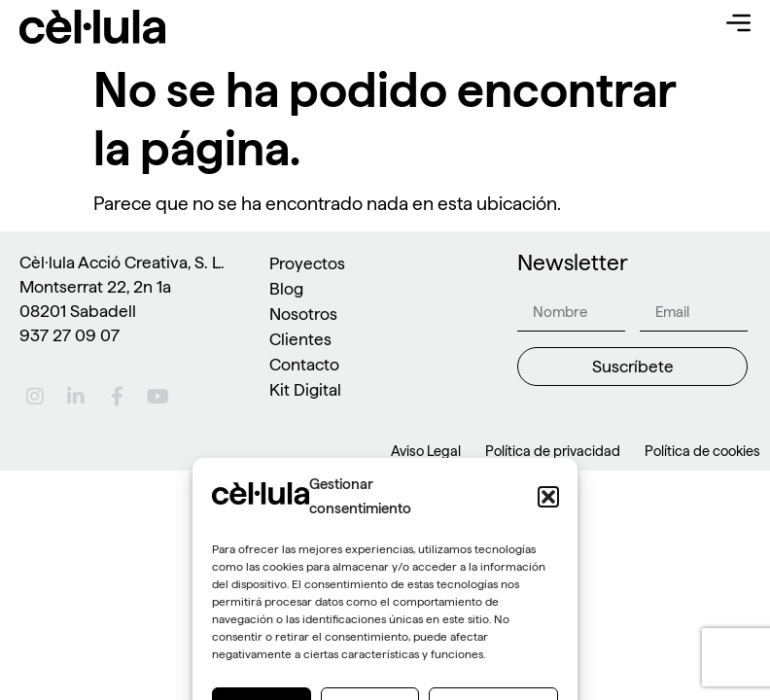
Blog (286, 288)
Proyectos (307, 263)
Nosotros (303, 314)
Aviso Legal (426, 451)
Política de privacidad (553, 451)
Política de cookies (702, 451)
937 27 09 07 (70, 335)
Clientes (300, 339)
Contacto (304, 364)
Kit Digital (305, 389)
